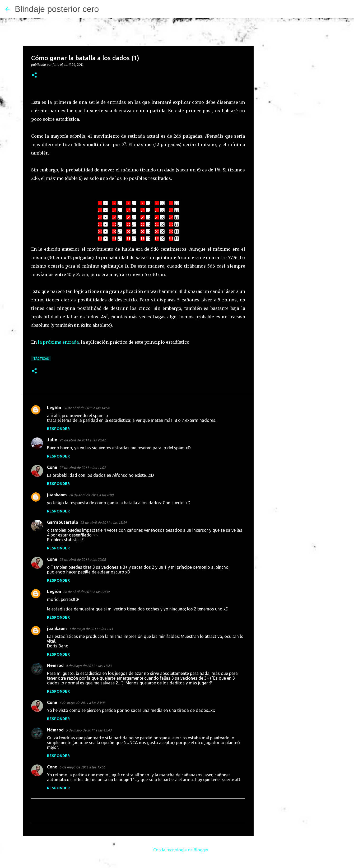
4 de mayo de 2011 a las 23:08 (82, 703)
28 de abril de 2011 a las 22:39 (86, 592)
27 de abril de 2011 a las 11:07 (83, 468)
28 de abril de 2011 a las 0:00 (91, 495)
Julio (52, 440)
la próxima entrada (58, 342)
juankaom (57, 495)
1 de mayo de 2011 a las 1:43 (91, 629)
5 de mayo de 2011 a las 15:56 (82, 767)
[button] (34, 75)
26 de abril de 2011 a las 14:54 (86, 408)
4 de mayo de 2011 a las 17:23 (89, 666)
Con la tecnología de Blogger (177, 850)
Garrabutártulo (63, 522)
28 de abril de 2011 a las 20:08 (83, 559)
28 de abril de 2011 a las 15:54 (103, 522)
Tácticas (41, 359)
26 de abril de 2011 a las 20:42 (83, 440)
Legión (54, 408)
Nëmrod (55, 665)
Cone (52, 467)
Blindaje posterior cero (57, 9)
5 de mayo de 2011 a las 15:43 (89, 730)
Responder (58, 429)
